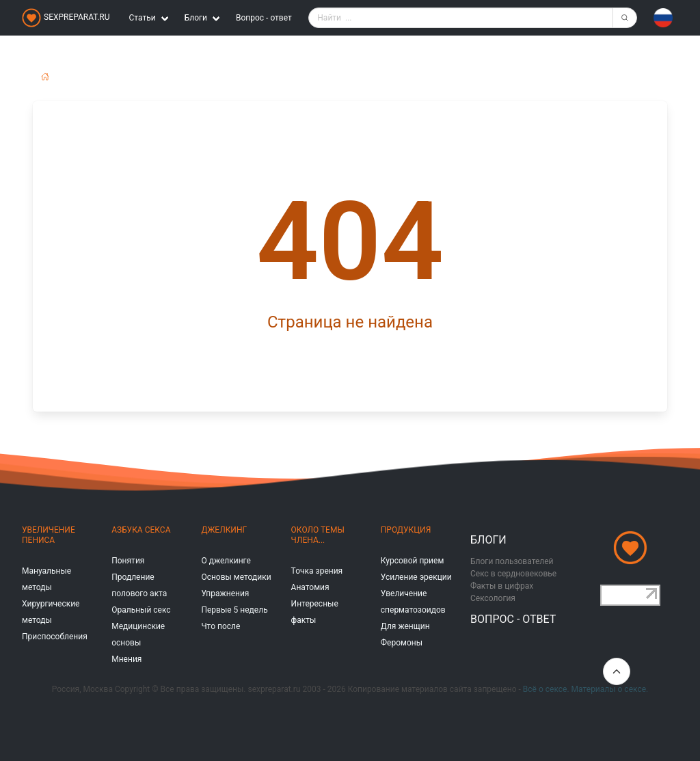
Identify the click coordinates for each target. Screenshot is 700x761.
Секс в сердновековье (513, 574)
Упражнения (225, 593)
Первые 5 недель (234, 610)
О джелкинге (226, 561)
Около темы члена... (318, 535)
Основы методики (236, 577)
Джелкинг (224, 530)
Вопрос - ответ (264, 18)
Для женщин (405, 626)
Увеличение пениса (49, 535)
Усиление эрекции (416, 577)
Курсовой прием (412, 561)
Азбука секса (141, 530)
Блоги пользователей (512, 561)
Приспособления (55, 637)
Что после (220, 626)
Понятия (128, 561)
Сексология (493, 598)
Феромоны (402, 643)
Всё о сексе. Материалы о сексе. (585, 689)
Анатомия (310, 587)
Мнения (126, 659)
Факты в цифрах (502, 586)
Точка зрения (317, 571)
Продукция (406, 530)
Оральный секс (141, 610)
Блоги (488, 540)
